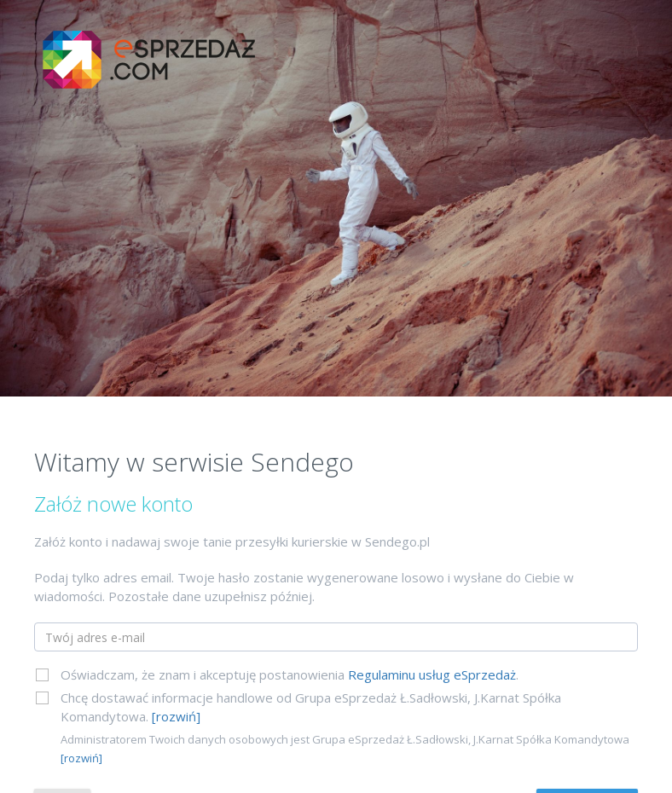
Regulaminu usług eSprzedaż (432, 674)
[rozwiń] (176, 716)
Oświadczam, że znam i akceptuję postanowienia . (290, 674)
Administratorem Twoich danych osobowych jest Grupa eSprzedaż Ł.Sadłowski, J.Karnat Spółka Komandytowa (345, 749)
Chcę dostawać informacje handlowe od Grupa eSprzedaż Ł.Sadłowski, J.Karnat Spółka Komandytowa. (311, 707)
